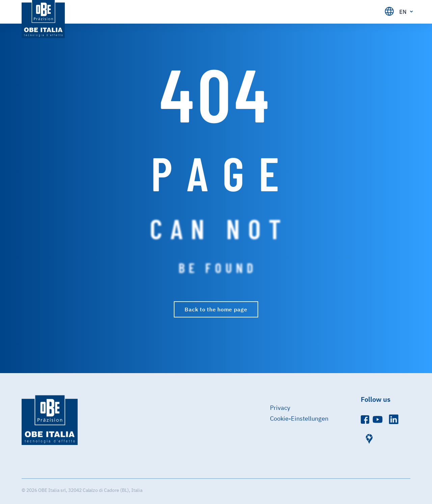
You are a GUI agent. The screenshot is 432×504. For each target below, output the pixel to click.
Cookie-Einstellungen (299, 418)
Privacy (280, 408)
